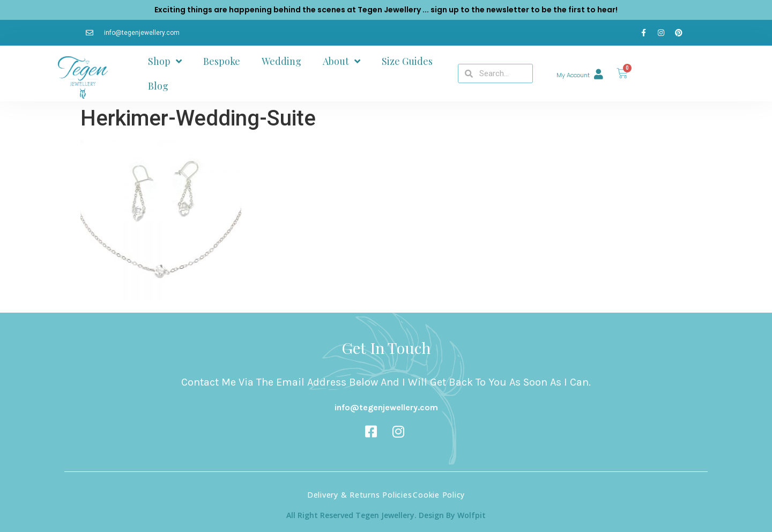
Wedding (281, 61)
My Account (573, 75)
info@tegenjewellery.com (386, 407)
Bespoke (222, 61)
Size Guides (407, 61)
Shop (165, 61)
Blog (158, 86)
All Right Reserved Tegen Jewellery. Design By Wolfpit (386, 515)
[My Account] (599, 74)
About (342, 61)
